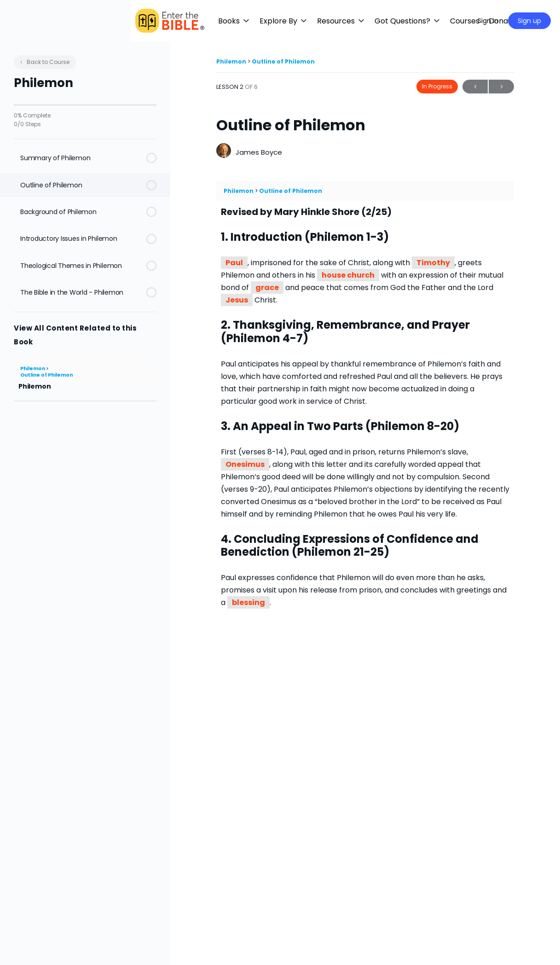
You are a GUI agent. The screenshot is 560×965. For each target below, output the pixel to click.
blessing (248, 602)
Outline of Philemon (46, 375)
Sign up (529, 21)
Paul (234, 263)
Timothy (433, 263)
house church (348, 275)
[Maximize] (457, 21)
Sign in (488, 21)
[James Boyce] (224, 152)
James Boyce (259, 152)
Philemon (33, 369)
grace (267, 288)
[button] (274, 21)
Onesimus (245, 464)
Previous (475, 87)
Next (501, 87)
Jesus (237, 300)
